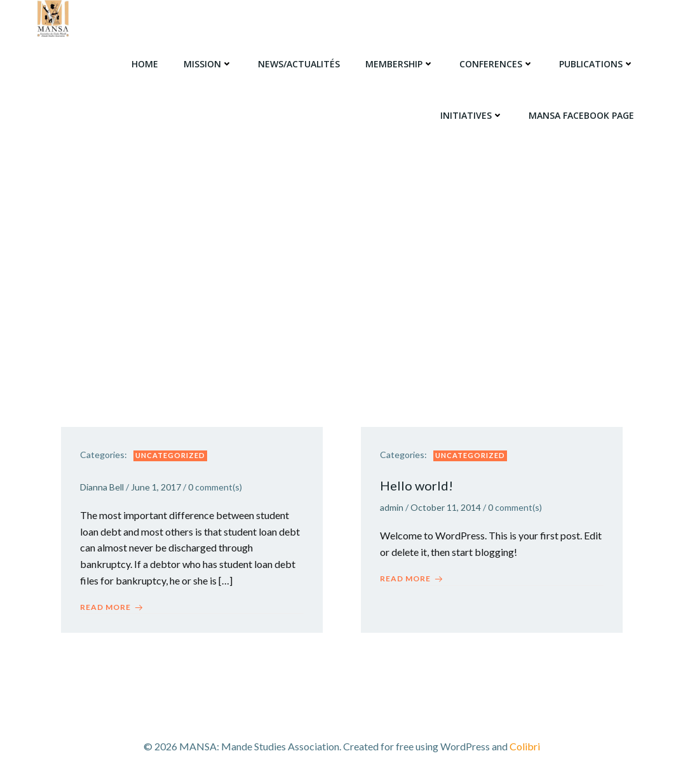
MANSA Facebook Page (581, 115)
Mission (208, 64)
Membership (400, 64)
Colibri (525, 746)
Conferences (497, 64)
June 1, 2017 (156, 487)
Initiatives (472, 115)
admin (392, 507)
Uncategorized (170, 455)
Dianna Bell (102, 487)
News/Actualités (299, 64)
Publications (597, 64)
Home (145, 64)
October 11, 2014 (446, 507)
